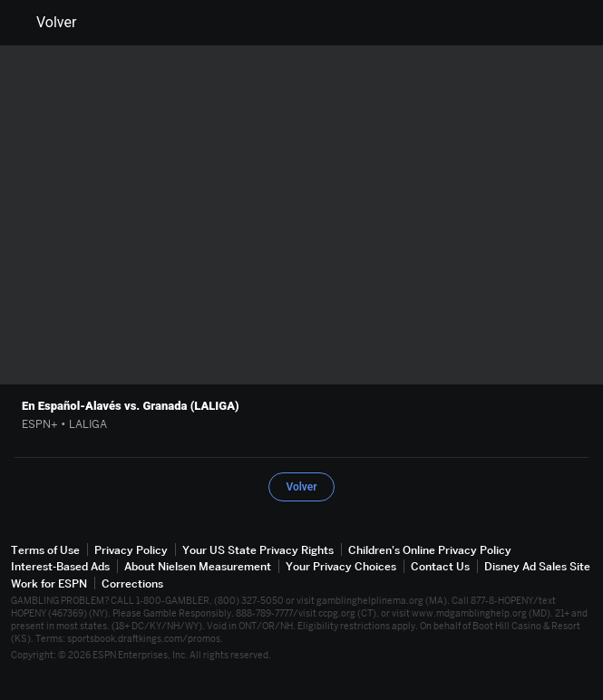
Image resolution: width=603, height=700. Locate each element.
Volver (45, 23)
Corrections (132, 583)
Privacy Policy (131, 550)
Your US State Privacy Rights (258, 550)
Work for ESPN (49, 583)
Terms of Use (45, 550)
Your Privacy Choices (341, 566)
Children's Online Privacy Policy (430, 550)
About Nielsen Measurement (198, 566)
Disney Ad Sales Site (537, 566)
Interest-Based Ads (60, 566)
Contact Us (440, 566)
